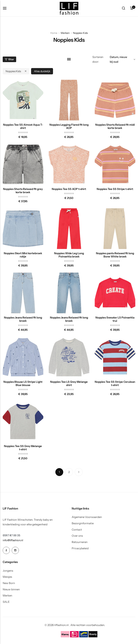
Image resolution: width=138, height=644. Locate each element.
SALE (6, 602)
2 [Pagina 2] (69, 472)
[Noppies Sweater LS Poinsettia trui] (115, 293)
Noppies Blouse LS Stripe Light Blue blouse (23, 383)
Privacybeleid (80, 548)
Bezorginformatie (83, 523)
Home (54, 33)
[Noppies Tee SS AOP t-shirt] (69, 164)
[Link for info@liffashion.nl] (13, 540)
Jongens (8, 571)
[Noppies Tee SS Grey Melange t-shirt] (23, 421)
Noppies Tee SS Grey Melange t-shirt (23, 448)
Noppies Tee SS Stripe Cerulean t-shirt (115, 383)
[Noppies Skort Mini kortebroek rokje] (23, 229)
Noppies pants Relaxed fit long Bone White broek (115, 255)
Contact (77, 530)
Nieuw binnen (11, 589)
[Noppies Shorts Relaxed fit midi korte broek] (115, 100)
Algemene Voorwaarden (87, 517)
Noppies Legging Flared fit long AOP (69, 126)
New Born (9, 583)
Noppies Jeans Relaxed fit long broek (23, 319)
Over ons (77, 536)
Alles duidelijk (42, 71)
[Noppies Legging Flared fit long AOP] (69, 100)
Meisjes (7, 577)
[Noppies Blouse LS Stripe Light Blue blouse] (23, 357)
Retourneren (80, 542)
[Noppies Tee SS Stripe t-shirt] (115, 164)
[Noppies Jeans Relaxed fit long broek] (23, 293)
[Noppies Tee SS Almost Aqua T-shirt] (23, 100)
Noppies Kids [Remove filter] (13, 71)
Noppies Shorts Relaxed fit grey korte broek (23, 191)
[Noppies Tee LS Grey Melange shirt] (69, 357)
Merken (7, 596)
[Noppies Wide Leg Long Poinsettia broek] (69, 229)
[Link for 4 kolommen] (69, 59)
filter (9, 59)
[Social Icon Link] (6, 550)
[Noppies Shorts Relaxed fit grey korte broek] (23, 164)
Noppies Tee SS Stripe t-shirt (115, 189)
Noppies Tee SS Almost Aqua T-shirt (23, 126)
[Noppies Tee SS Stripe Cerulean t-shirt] (115, 357)
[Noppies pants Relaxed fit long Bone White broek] (115, 229)
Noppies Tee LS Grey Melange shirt (69, 383)
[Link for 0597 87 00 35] (11, 536)
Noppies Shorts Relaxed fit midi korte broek (115, 126)
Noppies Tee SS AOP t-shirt (69, 189)
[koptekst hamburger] (6, 8)
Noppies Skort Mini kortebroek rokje (23, 255)
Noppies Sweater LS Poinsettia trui (115, 319)
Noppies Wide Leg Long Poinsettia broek (69, 255)
